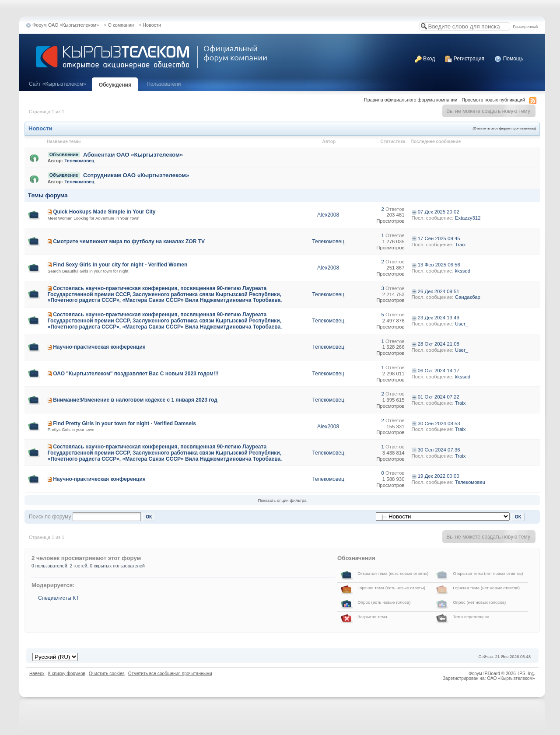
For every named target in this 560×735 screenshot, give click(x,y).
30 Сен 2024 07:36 (439, 450)
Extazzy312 (468, 218)
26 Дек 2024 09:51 (439, 291)
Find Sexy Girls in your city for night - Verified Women (120, 265)
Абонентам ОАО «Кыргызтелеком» (133, 155)
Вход (425, 59)
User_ (462, 324)
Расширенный (525, 27)
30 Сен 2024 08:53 (439, 423)
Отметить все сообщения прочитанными (170, 674)
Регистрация (464, 59)
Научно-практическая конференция (99, 347)
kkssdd (463, 271)
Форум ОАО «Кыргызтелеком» (66, 25)
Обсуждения (115, 85)
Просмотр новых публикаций (493, 100)
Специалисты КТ (59, 598)
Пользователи (164, 84)
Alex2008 (328, 215)
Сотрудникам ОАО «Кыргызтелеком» (136, 175)
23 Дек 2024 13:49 (439, 318)
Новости (152, 25)
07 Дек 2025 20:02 (439, 212)
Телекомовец (79, 161)
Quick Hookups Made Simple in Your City (104, 212)
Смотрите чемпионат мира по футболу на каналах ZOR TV (129, 241)
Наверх (37, 674)
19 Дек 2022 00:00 (439, 476)
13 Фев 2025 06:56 (439, 265)
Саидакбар (468, 297)
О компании (121, 25)
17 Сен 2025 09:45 (439, 238)
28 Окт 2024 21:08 (439, 344)
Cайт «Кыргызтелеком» (58, 84)
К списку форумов (67, 674)
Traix (460, 245)
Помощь (509, 59)
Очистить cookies (107, 674)
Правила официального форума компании (411, 100)
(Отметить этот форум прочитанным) (504, 128)
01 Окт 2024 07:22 (439, 397)
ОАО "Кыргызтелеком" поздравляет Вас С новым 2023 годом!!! (136, 374)
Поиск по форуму (50, 517)
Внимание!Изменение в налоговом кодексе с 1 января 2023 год (135, 400)
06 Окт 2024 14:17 (439, 371)
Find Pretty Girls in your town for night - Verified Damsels (124, 423)
